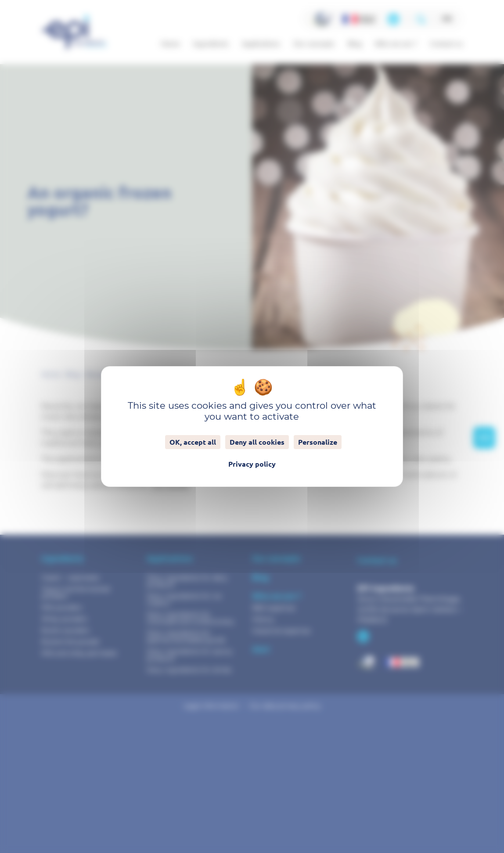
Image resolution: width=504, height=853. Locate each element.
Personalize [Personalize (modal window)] (318, 442)
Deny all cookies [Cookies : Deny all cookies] (257, 442)
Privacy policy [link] (252, 464)
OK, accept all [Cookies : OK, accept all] (193, 442)
